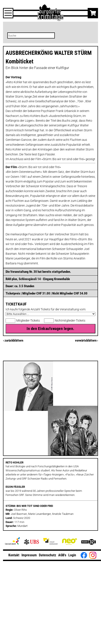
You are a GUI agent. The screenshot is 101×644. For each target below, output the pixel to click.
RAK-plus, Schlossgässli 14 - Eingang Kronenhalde (38, 279)
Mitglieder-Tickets (28, 320)
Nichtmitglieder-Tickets (70, 320)
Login (72, 555)
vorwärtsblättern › (86, 340)
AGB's (62, 555)
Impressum (29, 555)
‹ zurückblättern (13, 340)
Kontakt (14, 555)
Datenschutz (47, 555)
